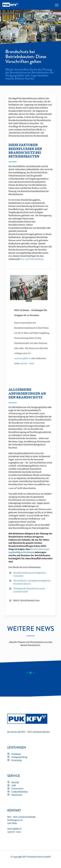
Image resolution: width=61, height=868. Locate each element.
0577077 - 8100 (14, 832)
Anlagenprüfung (19, 757)
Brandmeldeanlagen (40, 549)
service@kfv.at (14, 829)
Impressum (17, 795)
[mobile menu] (57, 5)
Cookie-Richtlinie (20, 792)
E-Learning (17, 760)
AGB (14, 785)
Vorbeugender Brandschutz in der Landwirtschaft (29, 590)
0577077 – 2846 (27, 363)
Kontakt (15, 782)
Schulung (16, 754)
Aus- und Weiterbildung (32, 259)
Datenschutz (17, 788)
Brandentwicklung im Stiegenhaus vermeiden (30, 574)
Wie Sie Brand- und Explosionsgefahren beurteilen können (32, 582)
